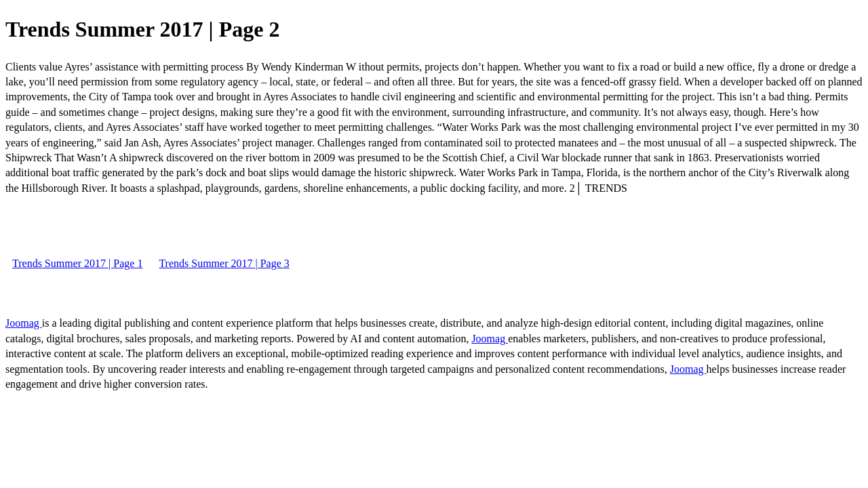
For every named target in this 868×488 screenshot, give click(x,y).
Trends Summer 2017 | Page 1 (77, 263)
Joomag (24, 323)
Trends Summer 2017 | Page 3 (224, 263)
